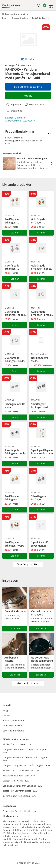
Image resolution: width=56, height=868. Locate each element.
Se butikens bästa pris (28, 87)
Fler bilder (28, 59)
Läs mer (15, 233)
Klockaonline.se (11, 6)
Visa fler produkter (28, 564)
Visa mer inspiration (28, 683)
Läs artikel (15, 629)
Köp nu (28, 96)
